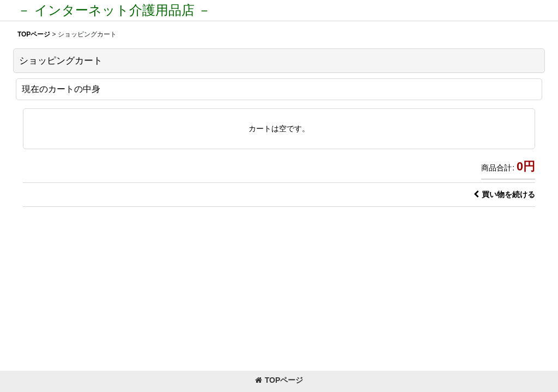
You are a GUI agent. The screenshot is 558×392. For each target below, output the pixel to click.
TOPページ (279, 380)
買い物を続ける (504, 194)
